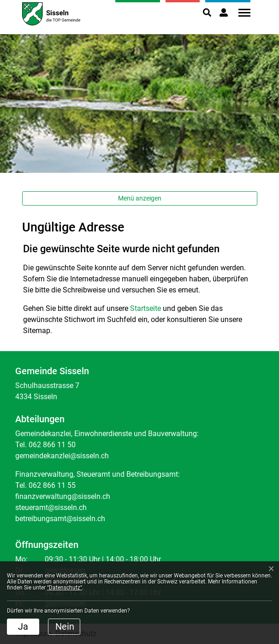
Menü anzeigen (140, 198)
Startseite (145, 308)
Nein (65, 626)
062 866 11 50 (52, 445)
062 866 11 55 (52, 485)
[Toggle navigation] (241, 13)
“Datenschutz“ (65, 588)
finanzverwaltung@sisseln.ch (63, 496)
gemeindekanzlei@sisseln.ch (62, 456)
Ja (23, 626)
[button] (207, 12)
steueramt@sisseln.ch (51, 507)
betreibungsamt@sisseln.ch (60, 519)
